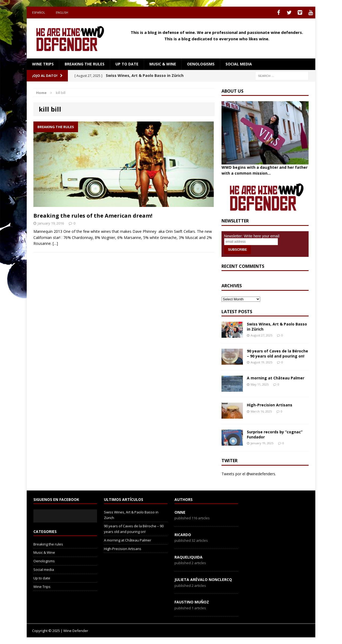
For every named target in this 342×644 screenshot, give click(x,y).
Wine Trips (43, 64)
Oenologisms (201, 64)
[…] (55, 243)
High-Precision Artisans (270, 405)
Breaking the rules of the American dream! (93, 216)
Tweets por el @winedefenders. (249, 474)
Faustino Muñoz (192, 602)
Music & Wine (163, 64)
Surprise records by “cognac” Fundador (275, 434)
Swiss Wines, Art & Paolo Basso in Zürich (277, 326)
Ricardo (183, 535)
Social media (239, 64)
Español (39, 12)
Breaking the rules (85, 64)
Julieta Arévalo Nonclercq (203, 580)
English (62, 12)
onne (180, 512)
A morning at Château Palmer (276, 378)
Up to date (127, 64)
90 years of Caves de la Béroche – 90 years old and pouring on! (277, 353)
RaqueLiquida (189, 557)
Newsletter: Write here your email (252, 236)
